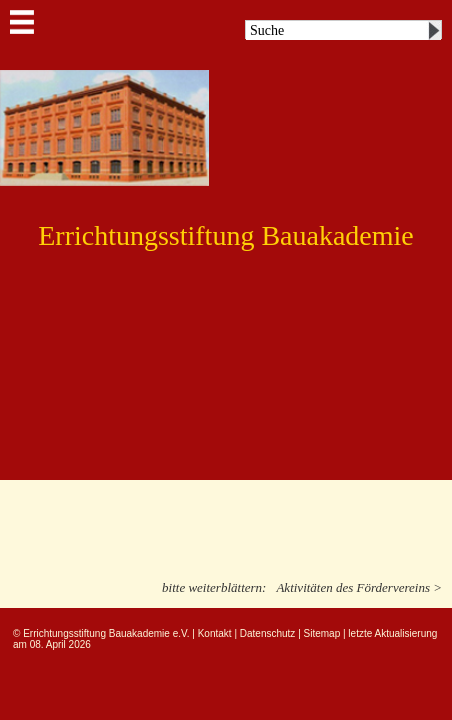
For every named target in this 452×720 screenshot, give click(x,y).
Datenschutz (268, 633)
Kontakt (215, 633)
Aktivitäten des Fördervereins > (359, 587)
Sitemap (322, 633)
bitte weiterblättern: (214, 587)
